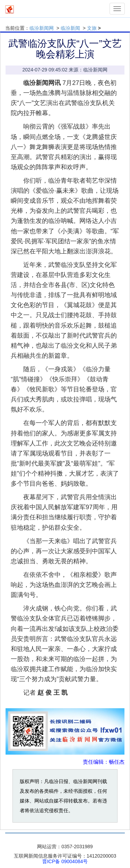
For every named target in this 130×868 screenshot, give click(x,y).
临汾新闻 (70, 28)
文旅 (92, 28)
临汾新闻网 (42, 28)
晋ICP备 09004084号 (65, 861)
